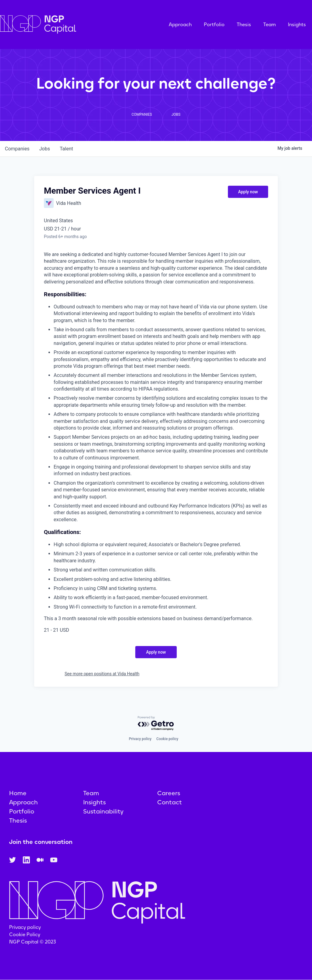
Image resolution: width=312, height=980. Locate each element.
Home (18, 793)
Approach (180, 25)
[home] (69, 25)
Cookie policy (167, 739)
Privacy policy (140, 739)
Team (269, 25)
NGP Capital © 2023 (33, 942)
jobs (45, 149)
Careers (169, 793)
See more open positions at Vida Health (102, 674)
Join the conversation (41, 842)
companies (17, 149)
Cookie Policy (25, 934)
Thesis (244, 25)
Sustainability (103, 811)
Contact (170, 802)
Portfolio (214, 25)
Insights (297, 25)
